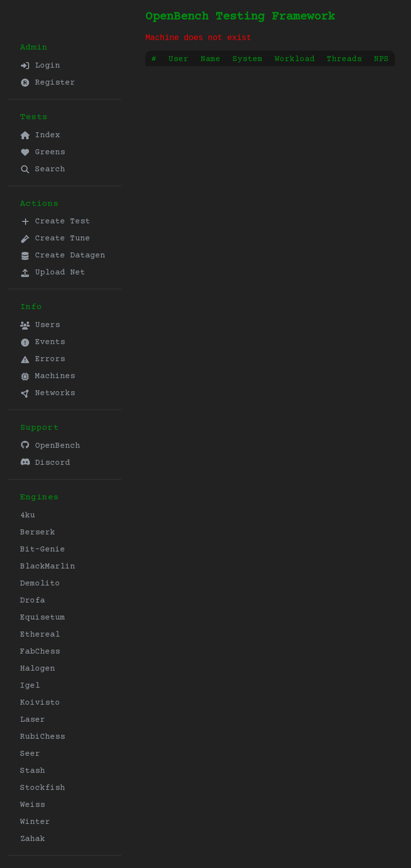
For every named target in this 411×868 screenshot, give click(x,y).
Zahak (33, 839)
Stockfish (43, 788)
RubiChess (43, 737)
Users (40, 325)
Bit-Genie (43, 549)
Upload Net (53, 272)
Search (43, 169)
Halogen (38, 669)
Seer (30, 754)
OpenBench (50, 446)
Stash (33, 771)
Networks (48, 393)
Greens (43, 152)
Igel (30, 686)
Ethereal (40, 635)
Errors (43, 359)
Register (48, 83)
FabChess (40, 652)
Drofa (33, 601)
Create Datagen (63, 255)
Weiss (33, 805)
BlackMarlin (48, 566)
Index (40, 135)
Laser (33, 720)
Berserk (38, 532)
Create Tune (55, 238)
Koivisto (40, 703)
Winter (35, 822)
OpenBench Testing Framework (240, 17)
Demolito (40, 584)
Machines (48, 376)
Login (40, 66)
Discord (45, 463)
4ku (28, 515)
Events (43, 342)
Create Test (55, 221)
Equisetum (43, 618)
